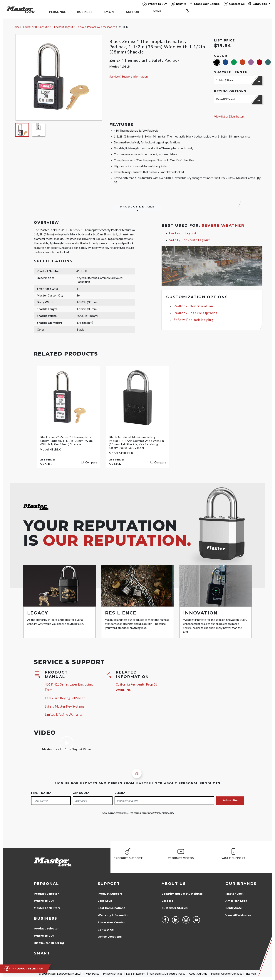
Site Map (251, 974)
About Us (174, 884)
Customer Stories (175, 908)
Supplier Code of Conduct (226, 974)
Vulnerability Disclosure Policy (167, 974)
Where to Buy (44, 901)
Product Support (110, 894)
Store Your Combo (111, 922)
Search (157, 11)
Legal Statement (136, 974)
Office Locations (110, 937)
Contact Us (106, 930)
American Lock (236, 901)
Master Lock (234, 894)
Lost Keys (105, 901)
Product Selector (46, 894)
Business (46, 918)
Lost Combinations (111, 908)
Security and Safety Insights (182, 894)
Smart (42, 953)
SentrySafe (234, 908)
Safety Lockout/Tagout (190, 240)
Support (109, 884)
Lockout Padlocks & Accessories (96, 27)
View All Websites (238, 915)
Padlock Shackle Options (196, 313)
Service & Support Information (129, 76)
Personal (46, 884)
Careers (167, 901)
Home (16, 27)
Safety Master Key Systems (65, 706)
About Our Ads (198, 974)
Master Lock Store (47, 908)
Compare (91, 462)
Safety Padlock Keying (194, 320)
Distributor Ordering (49, 943)
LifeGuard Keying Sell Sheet (65, 698)
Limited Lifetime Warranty (64, 715)
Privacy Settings (113, 974)
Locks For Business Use (37, 27)
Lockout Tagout (64, 27)
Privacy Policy (91, 974)
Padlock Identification (193, 306)
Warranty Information (114, 915)
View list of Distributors (229, 116)
